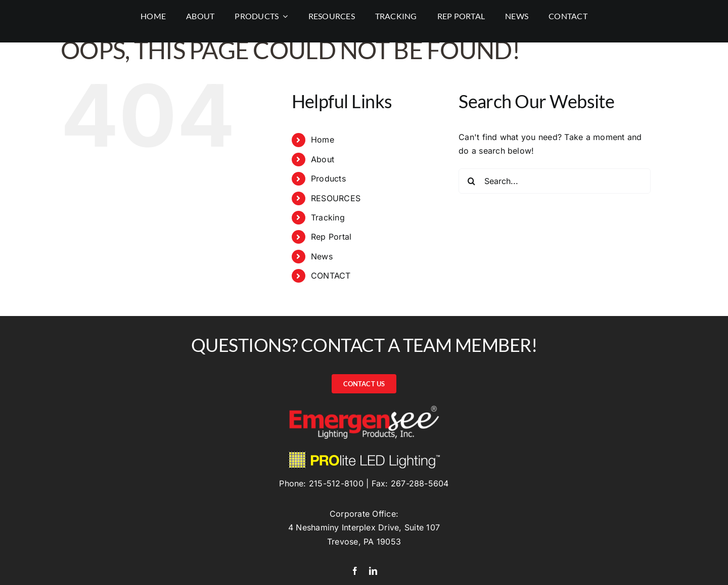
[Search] (471, 181)
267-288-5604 (420, 483)
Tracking (328, 217)
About (323, 159)
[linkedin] (373, 571)
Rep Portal (331, 237)
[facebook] (355, 571)
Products (328, 178)
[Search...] (555, 181)
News (322, 256)
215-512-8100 (336, 483)
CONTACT (331, 276)
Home (323, 140)
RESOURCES (336, 198)
